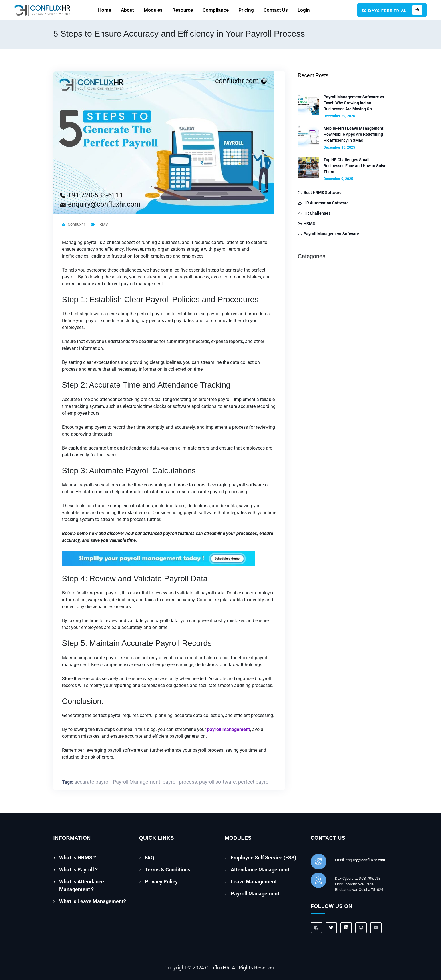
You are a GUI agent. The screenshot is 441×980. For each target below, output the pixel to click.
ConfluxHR (217, 968)
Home (105, 10)
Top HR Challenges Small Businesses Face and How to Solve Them (355, 166)
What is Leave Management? (93, 901)
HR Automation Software (326, 203)
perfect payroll (254, 782)
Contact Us (276, 10)
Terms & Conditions (168, 870)
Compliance (216, 10)
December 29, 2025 (339, 116)
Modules (153, 10)
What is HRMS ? (78, 858)
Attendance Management (260, 870)
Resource (183, 10)
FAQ (149, 858)
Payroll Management (137, 782)
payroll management (229, 729)
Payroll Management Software (331, 234)
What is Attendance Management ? (82, 885)
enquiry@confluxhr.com (365, 860)
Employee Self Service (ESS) (263, 858)
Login (304, 10)
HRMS (102, 224)
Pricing (246, 10)
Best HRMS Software (323, 193)
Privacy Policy (161, 882)
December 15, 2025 (339, 147)
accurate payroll (92, 782)
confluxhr (76, 224)
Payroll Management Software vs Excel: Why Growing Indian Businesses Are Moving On (354, 103)
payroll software (217, 782)
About (127, 10)
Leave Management (254, 882)
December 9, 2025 (338, 179)
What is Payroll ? (78, 870)
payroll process (180, 782)
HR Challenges (317, 213)
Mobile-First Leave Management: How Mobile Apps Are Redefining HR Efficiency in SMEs (354, 134)
